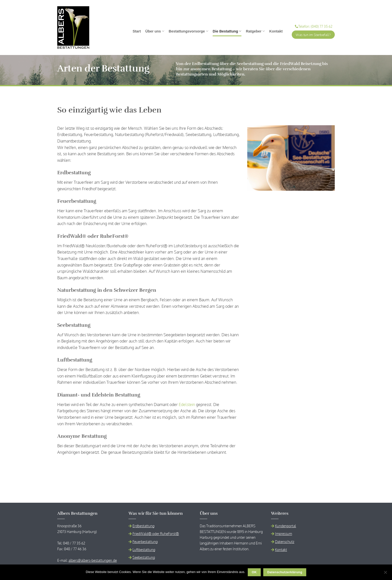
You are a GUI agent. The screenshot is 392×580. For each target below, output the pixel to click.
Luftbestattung (144, 549)
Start (137, 31)
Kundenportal (285, 526)
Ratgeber (255, 31)
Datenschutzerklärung (285, 572)
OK (254, 572)
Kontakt (276, 31)
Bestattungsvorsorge (188, 31)
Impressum (283, 533)
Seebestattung (144, 557)
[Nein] (385, 574)
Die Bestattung (227, 31)
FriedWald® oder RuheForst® (156, 533)
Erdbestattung (143, 526)
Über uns (155, 31)
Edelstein (187, 404)
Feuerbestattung (145, 541)
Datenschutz (285, 541)
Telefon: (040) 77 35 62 (314, 26)
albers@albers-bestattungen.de (93, 560)
